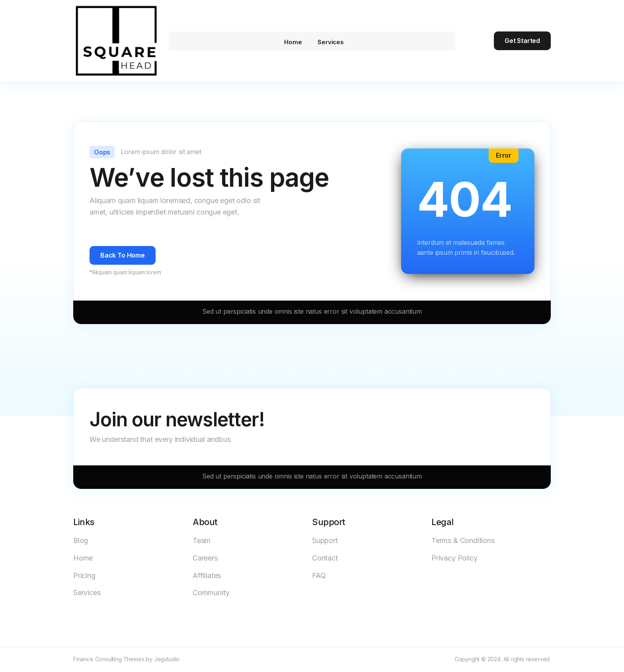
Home (289, 41)
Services (331, 41)
